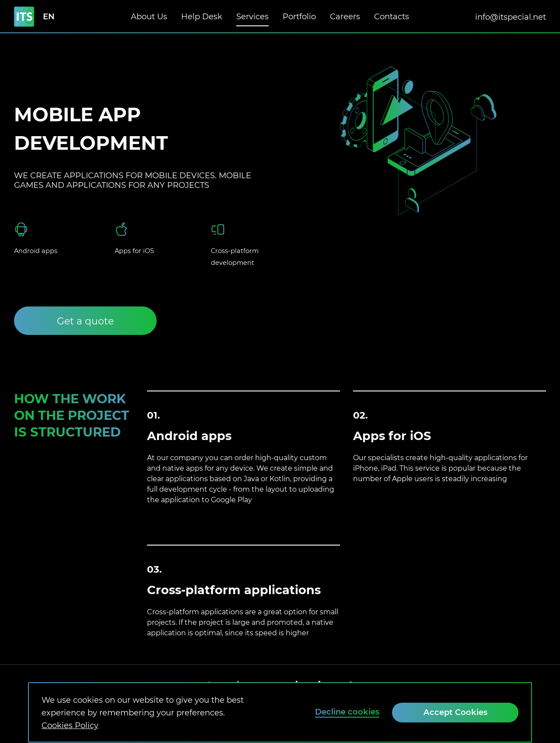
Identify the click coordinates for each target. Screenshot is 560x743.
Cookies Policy (70, 725)
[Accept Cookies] (455, 713)
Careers (345, 9)
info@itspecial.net (511, 17)
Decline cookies (347, 712)
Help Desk (202, 16)
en (49, 17)
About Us (149, 16)
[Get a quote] (85, 321)
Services (252, 16)
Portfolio (299, 16)
